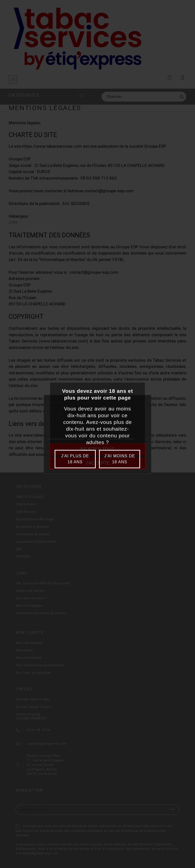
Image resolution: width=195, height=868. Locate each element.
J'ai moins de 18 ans (120, 459)
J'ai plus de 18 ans (75, 459)
